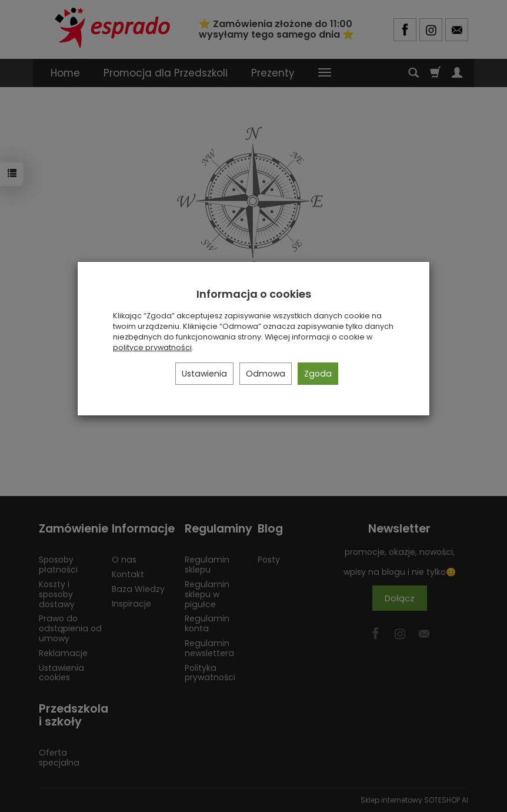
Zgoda (318, 374)
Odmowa (266, 374)
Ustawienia (204, 374)
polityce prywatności (152, 347)
